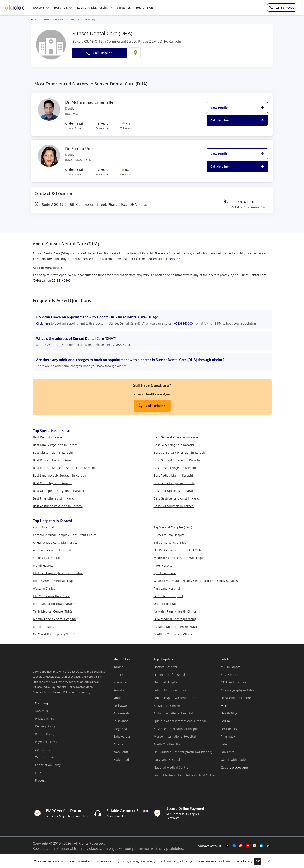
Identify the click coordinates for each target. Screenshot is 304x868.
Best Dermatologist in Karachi (54, 460)
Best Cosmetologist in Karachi (175, 468)
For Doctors (229, 729)
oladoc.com (99, 848)
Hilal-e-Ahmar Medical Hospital (55, 581)
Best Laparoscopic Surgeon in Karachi (60, 475)
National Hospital (166, 682)
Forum (225, 721)
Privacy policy (45, 719)
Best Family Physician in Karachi (56, 445)
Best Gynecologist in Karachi (174, 445)
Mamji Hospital (44, 565)
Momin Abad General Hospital (54, 619)
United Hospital (165, 604)
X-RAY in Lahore (232, 675)
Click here (43, 323)
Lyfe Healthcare (165, 573)
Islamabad (121, 682)
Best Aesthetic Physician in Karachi (58, 506)
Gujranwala (122, 713)
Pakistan (46, 19)
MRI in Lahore (231, 667)
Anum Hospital (43, 527)
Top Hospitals (163, 659)
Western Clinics (44, 588)
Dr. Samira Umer (80, 149)
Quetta (118, 744)
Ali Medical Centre (167, 706)
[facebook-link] (234, 846)
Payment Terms (46, 742)
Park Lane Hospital (167, 588)
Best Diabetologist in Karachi (174, 483)
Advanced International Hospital (177, 729)
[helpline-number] (284, 8)
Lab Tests (227, 752)
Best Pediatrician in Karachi (173, 475)
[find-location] (135, 53)
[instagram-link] (241, 846)
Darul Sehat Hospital (168, 596)
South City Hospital (46, 558)
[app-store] (240, 780)
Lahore (118, 675)
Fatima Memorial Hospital (172, 690)
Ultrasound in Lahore (236, 698)
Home (34, 19)
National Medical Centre (171, 767)
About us (41, 711)
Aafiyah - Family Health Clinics (175, 611)
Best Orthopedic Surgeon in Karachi (58, 491)
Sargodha (120, 729)
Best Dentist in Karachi (49, 437)
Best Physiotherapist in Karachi (55, 498)
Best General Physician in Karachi (178, 437)
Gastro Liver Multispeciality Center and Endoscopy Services (196, 581)
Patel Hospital (163, 565)
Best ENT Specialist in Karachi (175, 491)
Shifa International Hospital (173, 713)
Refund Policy (45, 734)
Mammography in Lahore (239, 690)
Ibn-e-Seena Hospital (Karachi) (54, 604)
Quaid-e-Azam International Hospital (180, 721)
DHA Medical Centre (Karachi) (175, 619)
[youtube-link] (248, 846)
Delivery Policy (45, 726)
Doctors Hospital (165, 667)
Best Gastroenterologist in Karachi (178, 498)
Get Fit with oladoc (234, 760)
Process (40, 780)
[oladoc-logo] (15, 8)
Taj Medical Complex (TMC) (173, 527)
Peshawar (120, 706)
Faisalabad (121, 721)
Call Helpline (152, 406)
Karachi (59, 19)
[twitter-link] (227, 846)
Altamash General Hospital (52, 550)
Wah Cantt (121, 752)
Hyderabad (121, 760)
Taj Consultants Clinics (170, 543)
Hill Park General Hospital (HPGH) (177, 550)
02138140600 (61, 280)
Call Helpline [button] (99, 53)
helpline (174, 259)
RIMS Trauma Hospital (170, 535)
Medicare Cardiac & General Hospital (180, 558)
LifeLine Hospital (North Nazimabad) (59, 573)
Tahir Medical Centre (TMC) (52, 611)
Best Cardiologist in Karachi (53, 483)
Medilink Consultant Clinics (173, 634)
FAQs (39, 773)
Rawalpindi (121, 690)
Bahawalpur (122, 736)
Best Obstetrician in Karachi (53, 452)
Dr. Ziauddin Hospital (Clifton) (54, 634)
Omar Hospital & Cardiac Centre (177, 698)
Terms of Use (44, 757)
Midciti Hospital (44, 627)
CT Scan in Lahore (234, 682)
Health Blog (229, 713)
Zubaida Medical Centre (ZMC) (175, 627)
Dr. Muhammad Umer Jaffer (90, 102)
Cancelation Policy (48, 765)
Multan (118, 698)
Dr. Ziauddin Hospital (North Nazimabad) (183, 752)
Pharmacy (228, 736)
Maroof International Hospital (175, 736)
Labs (224, 744)
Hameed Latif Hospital (169, 675)
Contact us (43, 750)
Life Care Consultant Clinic (52, 596)
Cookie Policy (242, 861)
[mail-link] (255, 846)
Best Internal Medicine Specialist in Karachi (64, 468)
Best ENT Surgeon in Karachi (174, 506)
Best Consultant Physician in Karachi (180, 452)
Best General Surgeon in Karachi (177, 460)
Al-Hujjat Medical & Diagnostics (55, 543)
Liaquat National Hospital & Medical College (185, 775)
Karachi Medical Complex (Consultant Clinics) (65, 535)
